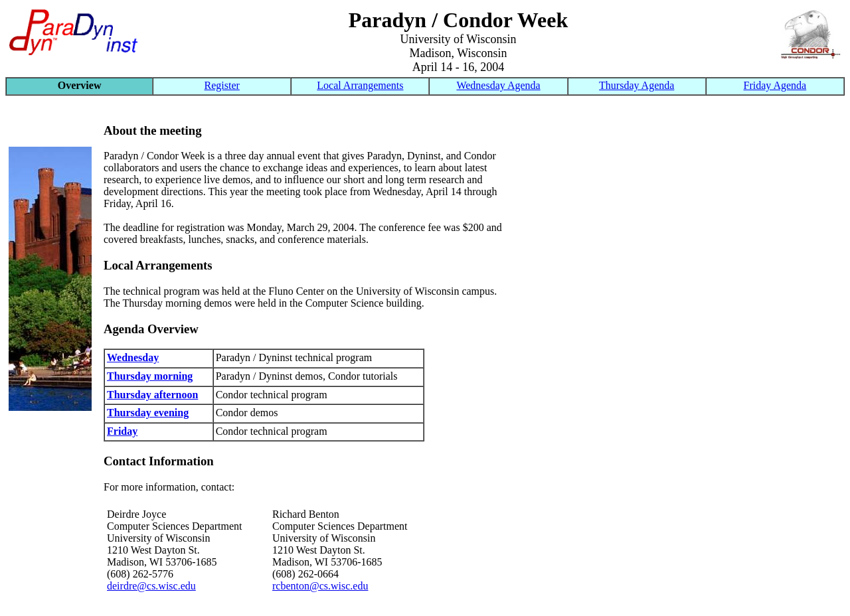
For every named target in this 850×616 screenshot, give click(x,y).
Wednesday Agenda (498, 85)
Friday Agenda (775, 85)
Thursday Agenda (637, 85)
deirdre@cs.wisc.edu (151, 586)
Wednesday (133, 357)
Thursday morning (150, 376)
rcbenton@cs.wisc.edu (320, 586)
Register (222, 85)
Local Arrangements (360, 85)
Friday (122, 431)
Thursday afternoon (152, 395)
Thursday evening (148, 413)
